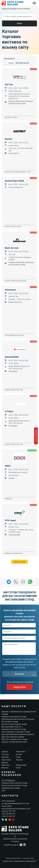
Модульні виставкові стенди (14, 717)
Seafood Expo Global (14, 181)
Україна (19, 760)
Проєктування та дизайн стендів (16, 732)
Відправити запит (36, 436)
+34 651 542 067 (8, 816)
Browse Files (19, 674)
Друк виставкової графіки (13, 737)
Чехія (18, 768)
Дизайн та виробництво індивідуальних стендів (19, 713)
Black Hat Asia (12, 248)
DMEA (8, 466)
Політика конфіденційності (13, 858)
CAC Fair (9, 84)
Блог (4, 790)
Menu (34, 3)
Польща (5, 754)
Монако (5, 768)
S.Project (9, 411)
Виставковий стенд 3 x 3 (12, 727)
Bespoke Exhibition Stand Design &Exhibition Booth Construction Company (15, 837)
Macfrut (8, 139)
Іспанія (19, 754)
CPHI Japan (10, 520)
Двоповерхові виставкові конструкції (18, 719)
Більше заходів (19, 562)
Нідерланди (21, 765)
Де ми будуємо (8, 780)
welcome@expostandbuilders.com (16, 809)
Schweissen (10, 290)
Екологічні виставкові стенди (14, 724)
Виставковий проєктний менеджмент (18, 734)
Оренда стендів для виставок (14, 742)
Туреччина (6, 760)
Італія (18, 757)
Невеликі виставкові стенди (14, 729)
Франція (5, 757)
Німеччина (21, 751)
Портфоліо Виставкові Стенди (15, 783)
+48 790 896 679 (8, 814)
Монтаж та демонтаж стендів (15, 739)
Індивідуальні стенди (11, 788)
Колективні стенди (10, 722)
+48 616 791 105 (8, 811)
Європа (5, 751)
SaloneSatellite (12, 357)
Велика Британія (5, 764)
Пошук (20, 23)
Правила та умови (28, 858)
